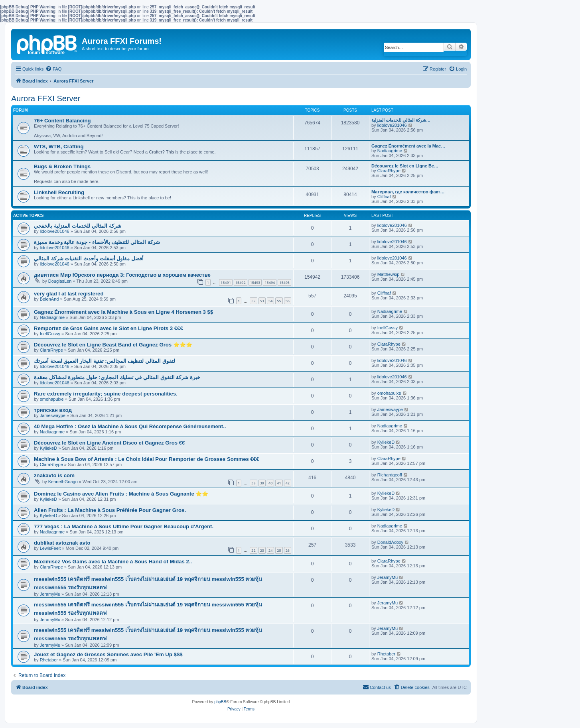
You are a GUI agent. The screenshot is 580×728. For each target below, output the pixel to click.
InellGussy (50, 334)
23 (262, 550)
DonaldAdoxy (390, 542)
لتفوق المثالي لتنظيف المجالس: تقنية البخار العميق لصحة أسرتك (105, 361)
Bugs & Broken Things (62, 166)
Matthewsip (389, 274)
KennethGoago (63, 482)
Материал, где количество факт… (408, 192)
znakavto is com (54, 475)
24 (270, 550)
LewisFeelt (50, 548)
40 (270, 483)
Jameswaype (53, 415)
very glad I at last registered (69, 294)
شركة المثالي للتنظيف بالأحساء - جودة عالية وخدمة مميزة (97, 242)
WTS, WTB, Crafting (59, 147)
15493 (255, 282)
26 (288, 550)
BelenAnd (49, 299)
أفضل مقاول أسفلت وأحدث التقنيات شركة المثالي (89, 259)
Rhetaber (49, 660)
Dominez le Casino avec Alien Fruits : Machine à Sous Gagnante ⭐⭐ (121, 494)
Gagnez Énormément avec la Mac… (408, 146)
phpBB (220, 702)
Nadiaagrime (390, 151)
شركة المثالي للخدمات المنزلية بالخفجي (78, 226)
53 (262, 301)
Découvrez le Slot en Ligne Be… (405, 166)
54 (270, 301)
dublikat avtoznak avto (62, 543)
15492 (241, 282)
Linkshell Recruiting (59, 192)
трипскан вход (53, 410)
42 (288, 483)
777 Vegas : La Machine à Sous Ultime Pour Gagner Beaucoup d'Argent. (124, 526)
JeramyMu (50, 594)
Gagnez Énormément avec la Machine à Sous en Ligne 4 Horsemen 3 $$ (123, 312)
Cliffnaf (384, 197)
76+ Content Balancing (62, 121)
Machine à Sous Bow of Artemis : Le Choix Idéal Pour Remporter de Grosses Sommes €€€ (147, 459)
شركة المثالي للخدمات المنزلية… (401, 120)
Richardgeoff (390, 475)
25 (279, 550)
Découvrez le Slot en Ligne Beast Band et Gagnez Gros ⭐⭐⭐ (113, 345)
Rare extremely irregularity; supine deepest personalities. (106, 394)
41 (279, 483)
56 (288, 301)
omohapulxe (52, 399)
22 (253, 550)
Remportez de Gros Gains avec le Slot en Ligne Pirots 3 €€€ (109, 328)
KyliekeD (48, 448)
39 (262, 483)
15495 (284, 282)
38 (253, 483)
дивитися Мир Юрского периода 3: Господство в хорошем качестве (122, 275)
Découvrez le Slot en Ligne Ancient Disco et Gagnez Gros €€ (109, 443)
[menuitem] (53, 69)
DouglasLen (60, 281)
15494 (270, 282)
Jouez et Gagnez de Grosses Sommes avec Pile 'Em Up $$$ (108, 654)
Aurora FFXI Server (46, 98)
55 (279, 301)
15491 (226, 282)
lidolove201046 (392, 125)
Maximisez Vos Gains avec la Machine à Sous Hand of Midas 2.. (113, 562)
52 (253, 301)
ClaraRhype (389, 171)
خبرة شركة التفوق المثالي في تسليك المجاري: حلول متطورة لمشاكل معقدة (117, 377)
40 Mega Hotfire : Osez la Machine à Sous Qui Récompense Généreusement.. (130, 426)
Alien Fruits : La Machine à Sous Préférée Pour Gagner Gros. (110, 510)
